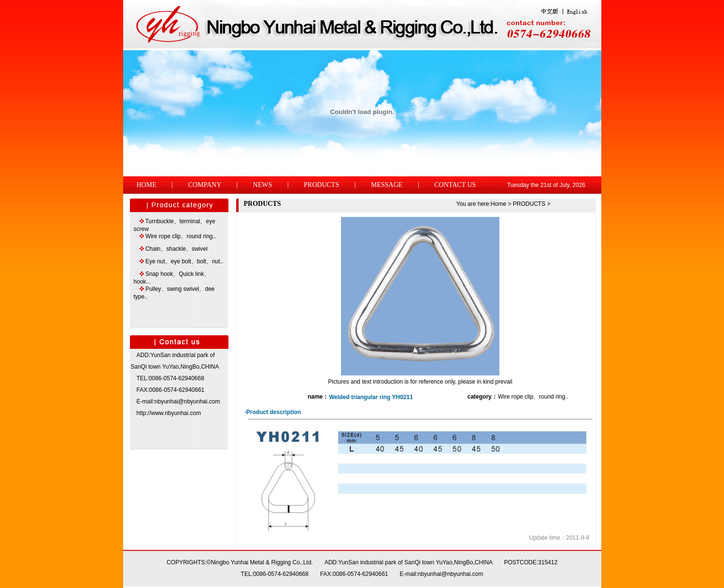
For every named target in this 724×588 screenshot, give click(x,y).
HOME (147, 185)
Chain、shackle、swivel (177, 249)
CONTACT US (455, 185)
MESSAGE (387, 185)
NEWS (263, 185)
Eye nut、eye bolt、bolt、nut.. (184, 261)
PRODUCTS (321, 185)
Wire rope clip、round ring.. (181, 236)
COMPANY (205, 185)
